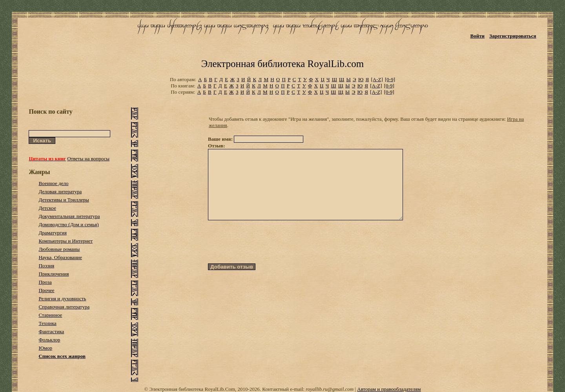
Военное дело (53, 183)
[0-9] (390, 79)
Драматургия (53, 233)
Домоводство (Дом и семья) (68, 224)
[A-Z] (377, 79)
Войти (478, 36)
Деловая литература (60, 191)
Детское (47, 208)
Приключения (54, 274)
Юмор (45, 348)
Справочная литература (64, 307)
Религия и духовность (62, 299)
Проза (45, 282)
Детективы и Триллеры (64, 200)
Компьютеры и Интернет (66, 241)
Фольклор (49, 340)
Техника (47, 323)
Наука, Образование (60, 257)
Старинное (50, 315)
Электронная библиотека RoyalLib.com (282, 64)
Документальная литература (69, 216)
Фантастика (51, 331)
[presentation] (268, 256)
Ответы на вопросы (88, 159)
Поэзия (46, 266)
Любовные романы (59, 249)
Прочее (46, 290)
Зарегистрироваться (513, 36)
